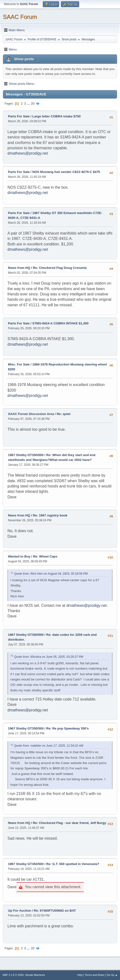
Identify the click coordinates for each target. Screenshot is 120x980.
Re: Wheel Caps (45, 556)
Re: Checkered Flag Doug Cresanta (60, 268)
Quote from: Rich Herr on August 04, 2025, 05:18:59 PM (51, 574)
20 (33, 104)
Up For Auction (20, 911)
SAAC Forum (20, 17)
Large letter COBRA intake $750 (56, 116)
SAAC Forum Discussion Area (31, 414)
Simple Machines (35, 975)
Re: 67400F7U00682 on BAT (55, 911)
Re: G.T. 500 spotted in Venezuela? (73, 864)
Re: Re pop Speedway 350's (68, 728)
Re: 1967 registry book (50, 515)
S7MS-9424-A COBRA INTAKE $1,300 (60, 323)
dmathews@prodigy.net (28, 153)
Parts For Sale (19, 116)
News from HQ (19, 268)
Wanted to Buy (19, 556)
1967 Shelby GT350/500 (26, 455)
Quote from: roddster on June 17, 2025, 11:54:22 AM (49, 746)
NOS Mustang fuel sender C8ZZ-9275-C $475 (66, 172)
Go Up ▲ (112, 975)
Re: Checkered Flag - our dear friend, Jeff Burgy (70, 823)
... (29, 104)
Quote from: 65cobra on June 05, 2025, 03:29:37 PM (49, 657)
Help (80, 975)
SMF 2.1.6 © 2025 (13, 975)
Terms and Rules (95, 975)
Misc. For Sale (19, 364)
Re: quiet (64, 414)
